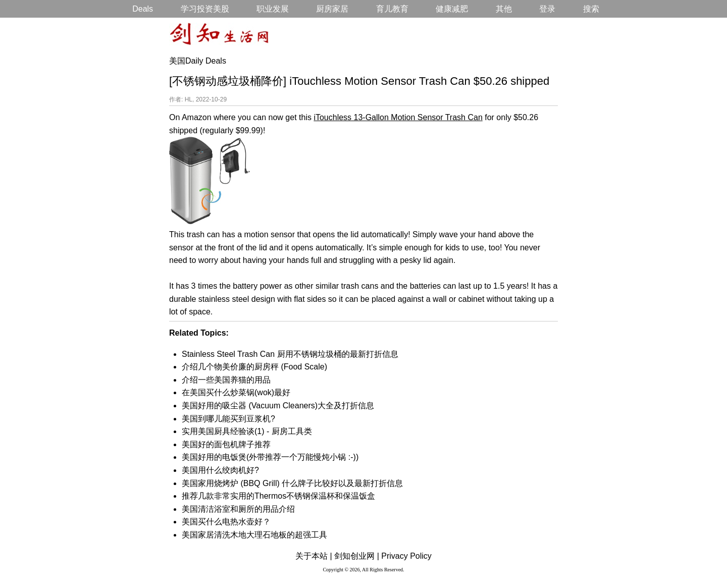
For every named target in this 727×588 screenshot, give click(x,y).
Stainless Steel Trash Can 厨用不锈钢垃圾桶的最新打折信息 (290, 354)
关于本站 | (314, 556)
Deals (143, 9)
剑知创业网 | (357, 556)
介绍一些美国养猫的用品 (226, 380)
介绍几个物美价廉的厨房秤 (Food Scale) (254, 367)
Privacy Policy (406, 556)
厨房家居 (332, 9)
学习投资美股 (205, 9)
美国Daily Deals (198, 61)
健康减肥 (452, 9)
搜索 (591, 9)
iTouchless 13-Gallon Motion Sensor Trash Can (398, 117)
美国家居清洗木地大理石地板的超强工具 (254, 535)
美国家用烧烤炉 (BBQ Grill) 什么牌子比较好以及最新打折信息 (292, 483)
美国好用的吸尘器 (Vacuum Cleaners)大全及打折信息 (278, 406)
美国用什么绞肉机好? (220, 470)
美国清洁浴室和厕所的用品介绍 (238, 509)
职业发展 (273, 9)
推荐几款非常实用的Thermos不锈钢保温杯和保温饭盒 (278, 496)
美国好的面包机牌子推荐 (226, 444)
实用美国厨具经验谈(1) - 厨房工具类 (247, 431)
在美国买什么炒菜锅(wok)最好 (236, 392)
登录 (547, 9)
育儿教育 (392, 9)
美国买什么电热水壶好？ (226, 522)
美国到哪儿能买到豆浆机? (228, 419)
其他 (504, 9)
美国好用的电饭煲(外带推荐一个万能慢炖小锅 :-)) (270, 457)
